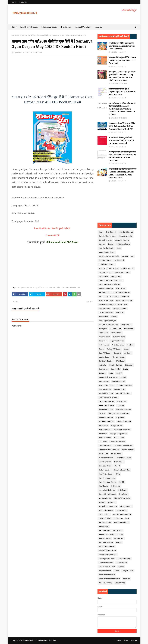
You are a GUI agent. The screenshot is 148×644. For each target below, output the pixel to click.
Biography (129, 365)
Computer (117, 353)
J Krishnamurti (104, 293)
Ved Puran (120, 313)
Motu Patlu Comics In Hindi (108, 268)
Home (14, 2)
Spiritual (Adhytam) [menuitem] (83, 27)
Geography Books (105, 466)
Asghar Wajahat (105, 430)
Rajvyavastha (104, 526)
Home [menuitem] (14, 27)
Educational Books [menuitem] (49, 27)
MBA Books (123, 494)
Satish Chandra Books (107, 547)
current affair (55, 288)
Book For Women (105, 438)
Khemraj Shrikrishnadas (107, 494)
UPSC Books (120, 361)
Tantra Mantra (104, 345)
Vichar (116, 571)
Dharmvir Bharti (128, 450)
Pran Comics (121, 289)
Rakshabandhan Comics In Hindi (111, 530)
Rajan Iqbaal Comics (122, 272)
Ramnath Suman (105, 539)
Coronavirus (103, 369)
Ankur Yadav (103, 426)
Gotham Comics (105, 470)
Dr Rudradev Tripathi (106, 458)
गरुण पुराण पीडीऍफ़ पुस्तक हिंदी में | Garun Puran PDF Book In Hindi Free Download (123, 60)
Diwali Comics (116, 454)
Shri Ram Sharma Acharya (108, 325)
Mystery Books (104, 357)
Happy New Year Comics (108, 482)
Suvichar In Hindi (125, 559)
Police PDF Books (105, 518)
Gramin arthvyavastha (122, 470)
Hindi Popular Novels (106, 248)
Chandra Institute (105, 446)
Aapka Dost (18, 52)
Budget (123, 377)
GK (18, 35)
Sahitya (119, 543)
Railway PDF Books (114, 349)
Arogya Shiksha (117, 426)
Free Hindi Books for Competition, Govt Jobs (40, 640)
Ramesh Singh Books (107, 534)
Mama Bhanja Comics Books (109, 284)
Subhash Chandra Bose (107, 551)
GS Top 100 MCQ (105, 389)
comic (101, 297)
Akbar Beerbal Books (106, 422)
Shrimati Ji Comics (120, 309)
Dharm (101, 349)
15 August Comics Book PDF (118, 414)
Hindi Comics (111, 232)
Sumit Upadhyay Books (107, 559)
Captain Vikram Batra (117, 442)
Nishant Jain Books (106, 510)
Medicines (112, 502)
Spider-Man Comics (106, 409)
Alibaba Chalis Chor (124, 422)
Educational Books (69, 288)
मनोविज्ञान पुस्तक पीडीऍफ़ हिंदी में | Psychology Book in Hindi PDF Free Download (122, 92)
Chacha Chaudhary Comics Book (111, 280)
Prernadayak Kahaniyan (107, 321)
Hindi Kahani (129, 329)
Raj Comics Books (123, 244)
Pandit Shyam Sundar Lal (122, 514)
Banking (130, 345)
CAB (122, 438)
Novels (111, 244)
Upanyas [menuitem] (99, 27)
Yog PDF (102, 414)
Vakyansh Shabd (105, 571)
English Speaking (105, 462)
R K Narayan (122, 401)
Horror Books (103, 333)
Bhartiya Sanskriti (116, 365)
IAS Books (128, 353)
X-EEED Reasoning (106, 583)
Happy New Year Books (107, 478)
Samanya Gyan (104, 309)
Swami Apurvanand (106, 563)
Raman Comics (104, 337)
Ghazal (117, 466)
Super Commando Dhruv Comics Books (113, 305)
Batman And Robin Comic (108, 377)
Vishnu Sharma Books (107, 575)
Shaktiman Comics (106, 361)
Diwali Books (103, 454)
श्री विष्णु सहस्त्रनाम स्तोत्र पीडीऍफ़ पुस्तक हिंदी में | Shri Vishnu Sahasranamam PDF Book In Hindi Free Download (122, 156)
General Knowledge (106, 289)
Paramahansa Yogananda (108, 397)
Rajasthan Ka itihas (121, 522)
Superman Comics (117, 341)
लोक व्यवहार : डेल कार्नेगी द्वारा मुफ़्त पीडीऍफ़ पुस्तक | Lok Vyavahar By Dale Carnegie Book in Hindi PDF (122, 126)
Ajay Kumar (120, 418)
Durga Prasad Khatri (124, 458)
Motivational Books (106, 313)
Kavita (125, 369)
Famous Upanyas (105, 260)
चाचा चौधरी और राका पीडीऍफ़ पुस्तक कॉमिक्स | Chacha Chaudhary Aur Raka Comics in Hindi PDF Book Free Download (123, 173)
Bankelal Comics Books (121, 293)
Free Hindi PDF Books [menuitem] (29, 27)
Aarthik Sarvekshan (106, 418)
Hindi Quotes (103, 486)
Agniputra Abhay (112, 297)
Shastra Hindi (116, 276)
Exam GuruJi (119, 462)
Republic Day (119, 539)
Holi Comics (116, 486)
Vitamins (127, 579)
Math (111, 373)
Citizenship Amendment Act (109, 450)
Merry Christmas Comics (108, 506)
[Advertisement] (53, 73)
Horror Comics (126, 325)
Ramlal (120, 534)
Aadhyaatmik (119, 260)
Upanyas (102, 244)
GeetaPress (103, 341)
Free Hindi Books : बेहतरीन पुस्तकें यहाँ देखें (52, 228)
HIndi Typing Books (106, 474)
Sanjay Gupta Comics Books (109, 256)
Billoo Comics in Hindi (124, 301)
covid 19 (119, 373)
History (114, 317)
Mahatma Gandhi (105, 498)
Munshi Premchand (123, 393)
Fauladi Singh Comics (107, 264)
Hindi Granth (103, 276)
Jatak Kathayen (119, 389)
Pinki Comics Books (106, 301)
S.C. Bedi (120, 405)
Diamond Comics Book (107, 236)
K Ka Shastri (123, 490)
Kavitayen (102, 373)
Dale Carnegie (104, 381)
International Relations (107, 490)
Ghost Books (115, 369)
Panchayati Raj (122, 510)
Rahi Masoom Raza (122, 518)
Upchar (121, 567)
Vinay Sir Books (128, 571)
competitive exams (41, 288)
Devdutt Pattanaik (119, 381)
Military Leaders (126, 506)
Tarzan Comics (121, 563)
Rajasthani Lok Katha (106, 405)
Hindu (119, 248)
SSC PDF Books (116, 329)
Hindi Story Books (105, 272)
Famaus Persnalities (124, 385)
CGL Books (103, 442)
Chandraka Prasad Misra (123, 446)
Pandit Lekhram (104, 514)
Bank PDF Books (105, 353)
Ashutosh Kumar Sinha (122, 430)
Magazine (125, 297)
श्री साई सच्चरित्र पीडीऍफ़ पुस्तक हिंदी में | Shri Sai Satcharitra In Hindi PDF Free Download (121, 140)
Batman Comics (119, 337)
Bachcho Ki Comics (126, 232)
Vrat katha (103, 365)
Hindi (101, 232)
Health (122, 482)
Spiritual (125, 256)
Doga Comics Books (106, 385)
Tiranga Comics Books (107, 567)
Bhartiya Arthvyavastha (119, 434)
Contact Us (23, 2)
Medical (102, 502)
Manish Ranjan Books (122, 498)
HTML (118, 474)
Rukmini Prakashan (106, 543)
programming (120, 583)
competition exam (25, 288)
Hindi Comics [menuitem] (66, 27)
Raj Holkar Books (105, 522)
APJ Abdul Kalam (118, 345)
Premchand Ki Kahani (106, 401)
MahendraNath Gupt (106, 393)
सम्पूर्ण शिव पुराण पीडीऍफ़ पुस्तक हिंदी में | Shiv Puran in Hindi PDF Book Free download (122, 46)
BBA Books (103, 434)
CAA (116, 438)
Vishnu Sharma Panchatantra (109, 579)
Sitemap (134, 640)
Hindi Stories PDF (128, 268)
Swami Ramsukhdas (123, 409)
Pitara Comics (116, 333)
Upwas (126, 349)
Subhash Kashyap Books (108, 555)
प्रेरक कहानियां (103, 329)
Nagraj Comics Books (107, 252)
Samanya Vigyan (119, 357)
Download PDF (53, 235)
